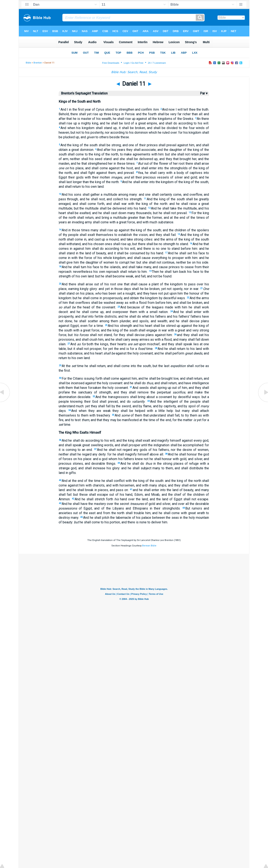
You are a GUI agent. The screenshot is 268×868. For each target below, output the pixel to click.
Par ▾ (204, 93)
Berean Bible (149, 546)
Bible (28, 63)
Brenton (38, 63)
